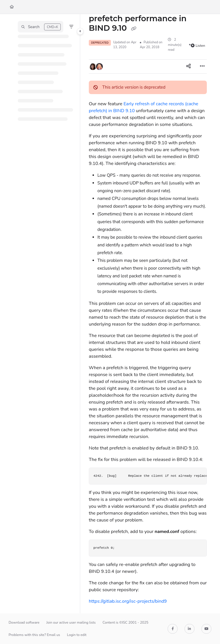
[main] (148, 314)
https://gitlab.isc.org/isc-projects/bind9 (128, 601)
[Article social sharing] (188, 67)
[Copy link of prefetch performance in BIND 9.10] (133, 28)
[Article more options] (202, 67)
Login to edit (77, 635)
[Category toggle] (80, 31)
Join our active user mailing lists (71, 622)
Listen (198, 46)
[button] (41, 27)
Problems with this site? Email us (34, 635)
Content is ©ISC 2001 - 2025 (125, 622)
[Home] (12, 7)
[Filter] (71, 27)
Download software (24, 622)
